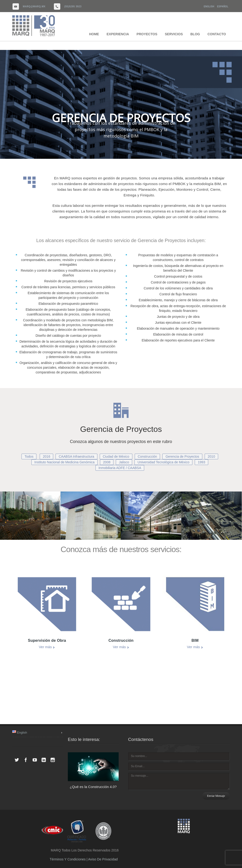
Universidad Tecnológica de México (163, 462)
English (209, 7)
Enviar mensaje (216, 796)
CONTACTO (217, 34)
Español (223, 7)
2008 (107, 462)
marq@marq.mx (34, 7)
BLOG (195, 34)
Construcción (147, 456)
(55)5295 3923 (73, 7)
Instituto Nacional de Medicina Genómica (65, 462)
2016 (46, 456)
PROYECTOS (147, 34)
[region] (121, 104)
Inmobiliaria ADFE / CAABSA (120, 468)
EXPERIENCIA (118, 34)
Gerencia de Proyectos (182, 456)
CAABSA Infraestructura (76, 456)
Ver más (45, 647)
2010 (211, 456)
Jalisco (124, 462)
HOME (94, 34)
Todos (29, 456)
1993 (201, 462)
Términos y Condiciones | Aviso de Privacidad (84, 859)
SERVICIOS (174, 34)
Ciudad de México (116, 456)
